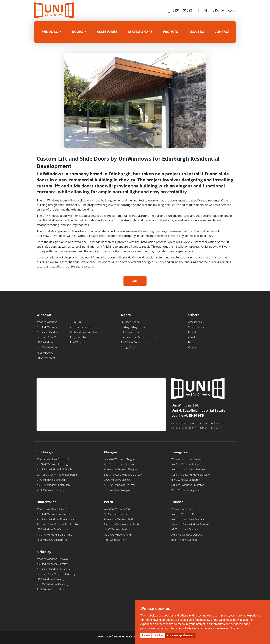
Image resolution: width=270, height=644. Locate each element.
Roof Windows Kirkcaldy (50, 589)
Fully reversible (78, 337)
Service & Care (196, 327)
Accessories (107, 32)
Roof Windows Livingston (185, 490)
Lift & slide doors (131, 332)
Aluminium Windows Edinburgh (54, 469)
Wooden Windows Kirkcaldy (52, 559)
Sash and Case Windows (51, 337)
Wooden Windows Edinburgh (53, 459)
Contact (222, 32)
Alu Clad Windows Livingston (187, 464)
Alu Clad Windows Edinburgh (53, 464)
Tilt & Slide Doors (131, 342)
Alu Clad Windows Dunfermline (54, 514)
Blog (191, 342)
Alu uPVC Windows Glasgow (120, 485)
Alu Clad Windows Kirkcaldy (52, 564)
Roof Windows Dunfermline (52, 540)
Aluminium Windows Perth (119, 519)
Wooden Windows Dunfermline (54, 509)
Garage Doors (129, 347)
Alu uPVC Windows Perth (118, 535)
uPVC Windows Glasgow (118, 480)
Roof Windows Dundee (184, 540)
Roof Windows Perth (115, 540)
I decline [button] (159, 635)
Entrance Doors (130, 322)
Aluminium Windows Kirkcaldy (53, 569)
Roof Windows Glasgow (117, 490)
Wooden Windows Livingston (188, 459)
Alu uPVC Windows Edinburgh (53, 485)
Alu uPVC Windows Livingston (188, 485)
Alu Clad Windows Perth (117, 514)
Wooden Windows (47, 322)
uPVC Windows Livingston (186, 480)
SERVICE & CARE (140, 32)
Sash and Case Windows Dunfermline (58, 524)
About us (196, 32)
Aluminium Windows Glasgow (121, 469)
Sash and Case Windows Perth (121, 524)
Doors (78, 32)
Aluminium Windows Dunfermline (55, 519)
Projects (193, 332)
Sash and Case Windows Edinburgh (57, 475)
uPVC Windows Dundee (185, 529)
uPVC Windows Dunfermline (52, 529)
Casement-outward (81, 327)
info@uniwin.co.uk (219, 10)
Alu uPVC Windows (47, 347)
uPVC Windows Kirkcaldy (50, 579)
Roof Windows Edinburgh (51, 490)
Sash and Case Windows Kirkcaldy (56, 574)
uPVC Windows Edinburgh (51, 480)
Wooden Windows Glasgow (119, 459)
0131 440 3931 (181, 10)
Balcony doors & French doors (138, 337)
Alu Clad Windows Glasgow (119, 464)
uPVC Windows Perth (116, 529)
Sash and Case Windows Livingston (191, 475)
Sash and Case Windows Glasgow (123, 475)
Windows (50, 32)
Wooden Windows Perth (118, 509)
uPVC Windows (45, 342)
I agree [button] (146, 635)
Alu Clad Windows (47, 327)
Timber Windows (46, 358)
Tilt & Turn (76, 322)
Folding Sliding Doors (133, 327)
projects (170, 32)
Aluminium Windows (48, 332)
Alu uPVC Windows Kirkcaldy (52, 584)
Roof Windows (45, 353)
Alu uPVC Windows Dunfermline (54, 535)
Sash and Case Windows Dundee (190, 524)
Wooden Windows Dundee (187, 509)
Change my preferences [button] (180, 635)
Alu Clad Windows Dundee (186, 514)
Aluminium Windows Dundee (188, 519)
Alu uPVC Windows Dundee (187, 535)
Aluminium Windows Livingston (189, 469)
